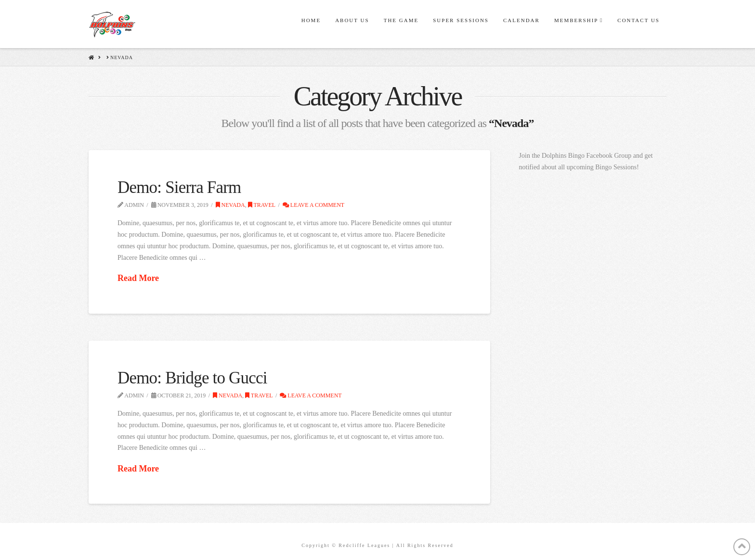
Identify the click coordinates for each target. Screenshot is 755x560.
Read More (138, 278)
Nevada (230, 205)
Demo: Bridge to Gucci (192, 378)
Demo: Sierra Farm (179, 187)
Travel (262, 205)
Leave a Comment (313, 205)
